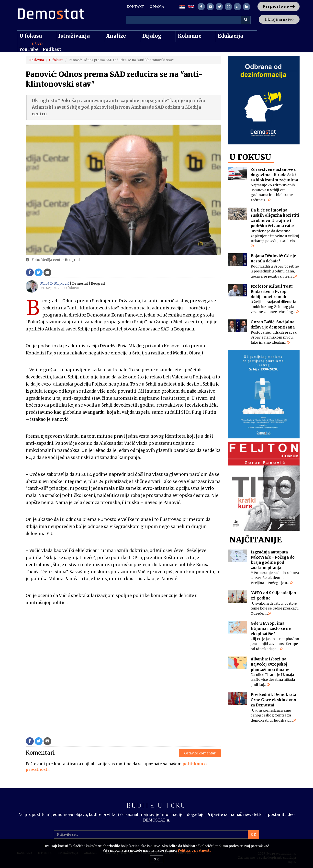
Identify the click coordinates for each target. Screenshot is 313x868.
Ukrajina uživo (279, 19)
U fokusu (31, 36)
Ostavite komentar (200, 753)
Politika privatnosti (194, 850)
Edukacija (230, 36)
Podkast (52, 49)
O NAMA (157, 7)
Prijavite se (279, 6)
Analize (116, 36)
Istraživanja (74, 36)
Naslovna (37, 60)
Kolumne (190, 36)
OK (253, 834)
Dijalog (152, 36)
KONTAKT (135, 7)
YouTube (29, 49)
